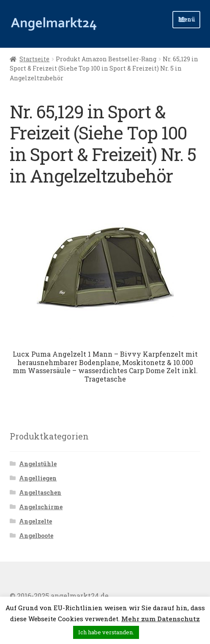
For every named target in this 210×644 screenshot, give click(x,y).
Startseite (34, 59)
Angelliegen (38, 478)
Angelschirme (41, 507)
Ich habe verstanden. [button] (106, 632)
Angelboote (36, 536)
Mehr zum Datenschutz (161, 619)
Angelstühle (38, 464)
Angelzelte (35, 521)
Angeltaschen (40, 493)
